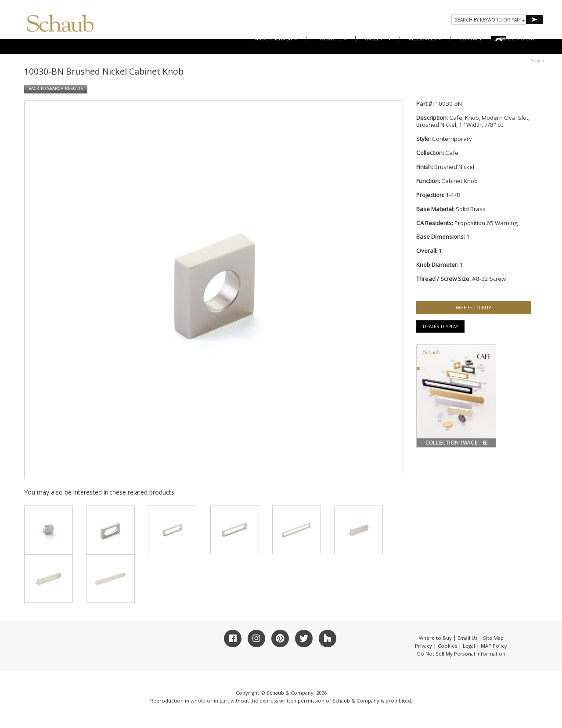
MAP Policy (494, 646)
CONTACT (471, 38)
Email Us (467, 638)
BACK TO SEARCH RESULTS (56, 88)
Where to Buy (435, 638)
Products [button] (331, 38)
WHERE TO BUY (517, 38)
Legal (469, 646)
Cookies (447, 646)
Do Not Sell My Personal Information (461, 654)
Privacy (423, 646)
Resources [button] (425, 38)
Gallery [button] (378, 38)
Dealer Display (440, 326)
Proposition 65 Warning (486, 223)
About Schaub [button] (276, 38)
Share (538, 60)
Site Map (493, 638)
